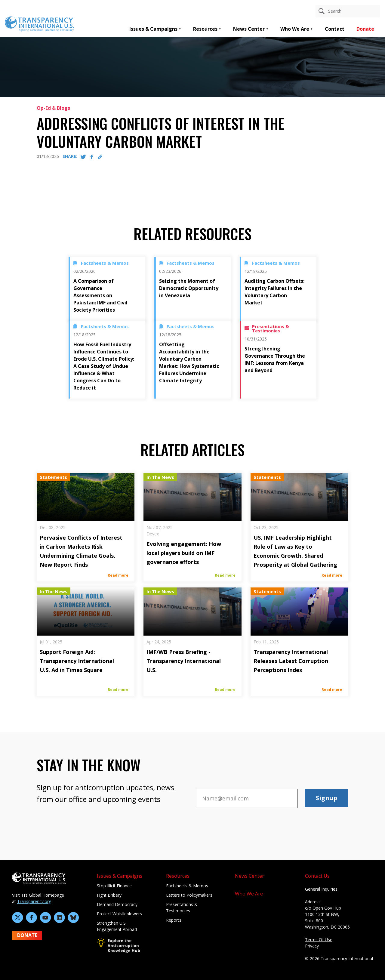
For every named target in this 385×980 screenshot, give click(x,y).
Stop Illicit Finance (114, 886)
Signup (326, 798)
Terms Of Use (319, 940)
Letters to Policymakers (189, 895)
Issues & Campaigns (153, 29)
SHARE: (70, 156)
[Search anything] (348, 11)
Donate (365, 29)
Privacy (312, 946)
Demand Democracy (117, 904)
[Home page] (39, 23)
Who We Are (295, 29)
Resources (205, 29)
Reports (174, 920)
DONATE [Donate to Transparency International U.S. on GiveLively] (27, 935)
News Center (249, 29)
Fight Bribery (109, 895)
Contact (335, 29)
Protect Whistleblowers (119, 914)
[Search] (322, 11)
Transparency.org (34, 901)
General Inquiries (321, 889)
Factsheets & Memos (187, 886)
